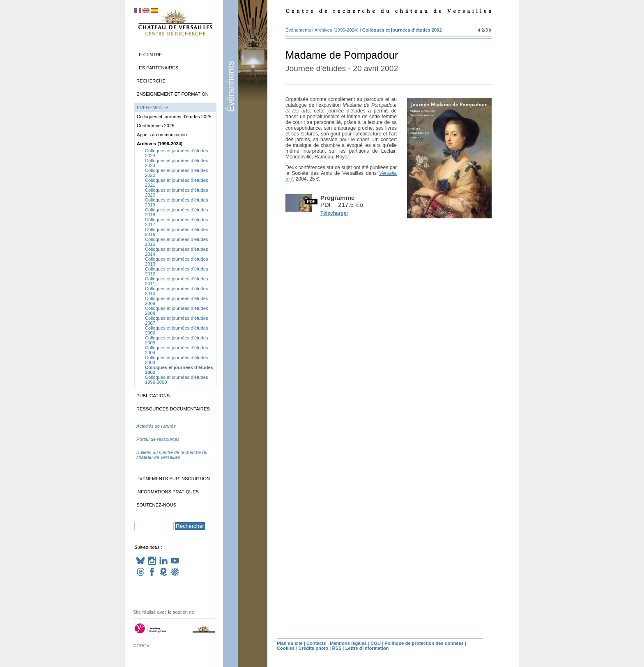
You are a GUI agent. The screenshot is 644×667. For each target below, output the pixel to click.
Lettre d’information (367, 648)
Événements (231, 87)
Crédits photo (314, 648)
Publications (153, 396)
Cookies (286, 648)
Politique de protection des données (424, 643)
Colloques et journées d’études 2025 (174, 117)
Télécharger (334, 213)
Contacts (316, 643)
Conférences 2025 (155, 126)
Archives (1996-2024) (337, 30)
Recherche (151, 81)
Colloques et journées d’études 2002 (402, 30)
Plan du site (290, 643)
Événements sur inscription (173, 479)
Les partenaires (157, 68)
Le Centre (149, 55)
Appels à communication (162, 135)
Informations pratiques (168, 492)
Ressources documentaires (173, 409)
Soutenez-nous (156, 505)
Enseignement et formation (172, 94)
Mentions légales (348, 643)
